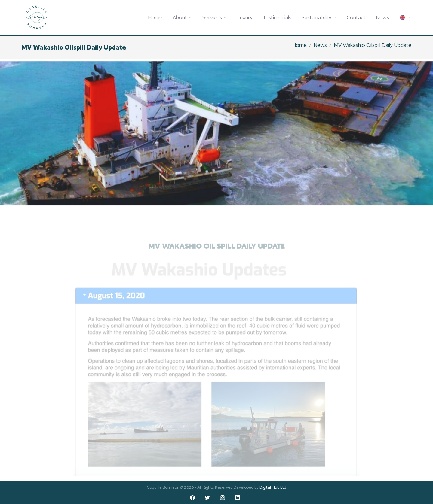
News (382, 17)
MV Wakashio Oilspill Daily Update (373, 45)
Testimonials (277, 17)
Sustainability (319, 17)
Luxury (245, 17)
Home (155, 17)
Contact (356, 17)
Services (215, 17)
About (182, 17)
